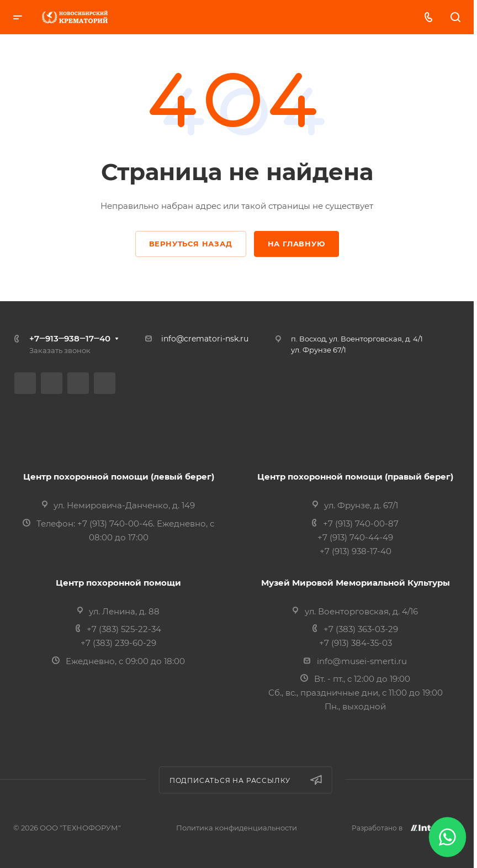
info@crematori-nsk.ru (205, 339)
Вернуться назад (191, 244)
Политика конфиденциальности (237, 828)
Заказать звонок (60, 350)
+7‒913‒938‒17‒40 (70, 338)
